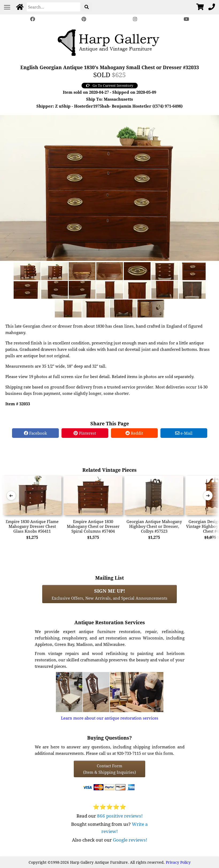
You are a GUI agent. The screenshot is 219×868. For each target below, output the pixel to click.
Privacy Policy (178, 862)
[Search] (53, 7)
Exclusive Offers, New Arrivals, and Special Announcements (109, 594)
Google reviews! (130, 840)
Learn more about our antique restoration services (110, 718)
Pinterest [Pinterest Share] (85, 433)
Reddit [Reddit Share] (134, 433)
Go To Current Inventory (110, 85)
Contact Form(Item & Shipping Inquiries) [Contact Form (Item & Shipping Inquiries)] (109, 769)
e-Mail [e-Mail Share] (184, 433)
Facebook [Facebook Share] (35, 433)
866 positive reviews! (120, 816)
